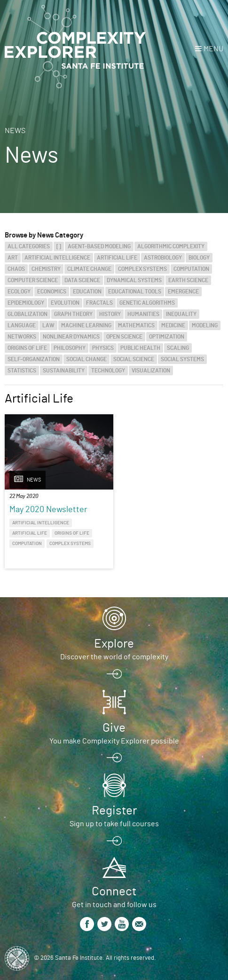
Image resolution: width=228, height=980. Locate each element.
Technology (108, 371)
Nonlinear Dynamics (71, 337)
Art (13, 258)
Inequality (181, 314)
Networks (22, 337)
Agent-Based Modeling (99, 246)
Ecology (19, 292)
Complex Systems (142, 269)
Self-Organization (34, 359)
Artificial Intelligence (57, 258)
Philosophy (70, 348)
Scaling (178, 348)
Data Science (82, 280)
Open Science (124, 337)
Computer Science (33, 280)
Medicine (173, 325)
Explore (114, 644)
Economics (52, 292)
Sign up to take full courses (114, 824)
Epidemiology (26, 303)
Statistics (22, 371)
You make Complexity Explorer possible (114, 741)
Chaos (16, 269)
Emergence (183, 292)
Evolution (65, 303)
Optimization (167, 337)
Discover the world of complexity (114, 657)
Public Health (140, 348)
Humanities (143, 314)
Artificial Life (117, 258)
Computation (191, 269)
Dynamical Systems (134, 280)
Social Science (134, 359)
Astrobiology (163, 258)
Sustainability (64, 371)
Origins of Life (27, 348)
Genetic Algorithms (147, 303)
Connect (114, 892)
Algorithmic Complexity (171, 246)
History (110, 314)
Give (114, 728)
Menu (213, 49)
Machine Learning (86, 325)
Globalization (28, 314)
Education (87, 292)
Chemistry (46, 269)
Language (22, 325)
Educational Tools (135, 292)
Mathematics (136, 325)
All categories (29, 246)
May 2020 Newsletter (48, 510)
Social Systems (182, 359)
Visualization (151, 371)
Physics (103, 348)
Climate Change (89, 269)
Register (114, 811)
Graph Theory (73, 314)
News (15, 131)
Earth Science (188, 280)
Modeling (205, 325)
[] (59, 246)
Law (48, 325)
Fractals (99, 303)
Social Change (86, 359)
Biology (199, 258)
